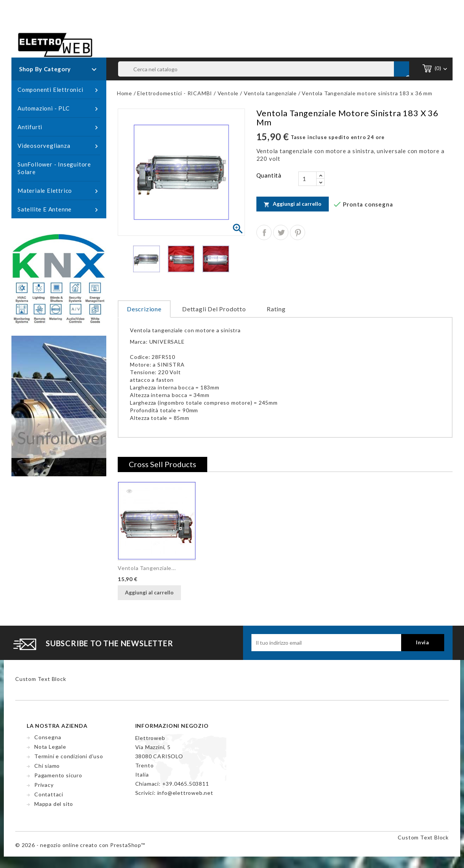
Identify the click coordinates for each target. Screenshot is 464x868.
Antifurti (59, 127)
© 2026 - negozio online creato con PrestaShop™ (80, 845)
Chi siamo (47, 766)
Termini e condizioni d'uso (69, 756)
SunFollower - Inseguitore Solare (54, 168)
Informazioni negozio (172, 726)
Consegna (48, 737)
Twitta (281, 232)
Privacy (44, 785)
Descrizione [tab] (144, 309)
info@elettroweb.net (185, 793)
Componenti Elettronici (59, 90)
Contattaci (49, 794)
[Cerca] (264, 69)
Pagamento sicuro (58, 775)
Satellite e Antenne (59, 210)
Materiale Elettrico (59, 191)
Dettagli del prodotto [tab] (214, 309)
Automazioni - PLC (59, 109)
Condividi (264, 232)
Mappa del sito (54, 804)
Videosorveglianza (59, 146)
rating (276, 309)
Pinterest (298, 232)
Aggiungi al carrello (293, 204)
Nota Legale (50, 747)
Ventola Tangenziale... (147, 568)
